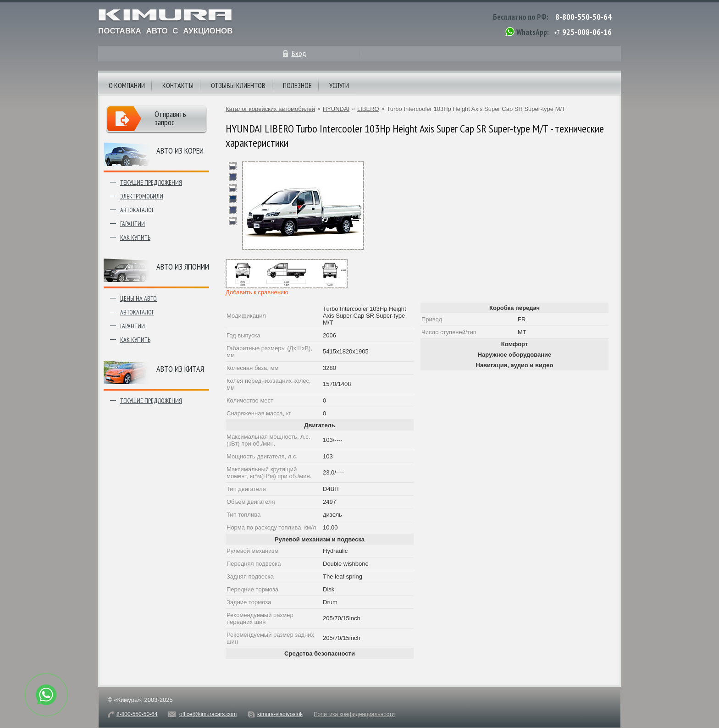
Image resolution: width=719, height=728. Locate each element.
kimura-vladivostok (280, 714)
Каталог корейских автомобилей (270, 109)
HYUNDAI (336, 109)
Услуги (339, 85)
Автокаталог (137, 210)
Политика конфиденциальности (354, 714)
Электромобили (142, 196)
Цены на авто (138, 298)
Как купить (135, 237)
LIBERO (368, 109)
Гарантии (133, 224)
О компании (127, 85)
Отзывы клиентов (238, 85)
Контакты (178, 85)
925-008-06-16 (587, 32)
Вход (299, 53)
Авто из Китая (180, 369)
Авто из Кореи (180, 151)
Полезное (297, 85)
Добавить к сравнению (257, 292)
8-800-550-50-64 (583, 17)
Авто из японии (183, 267)
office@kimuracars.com (208, 714)
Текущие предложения (151, 182)
